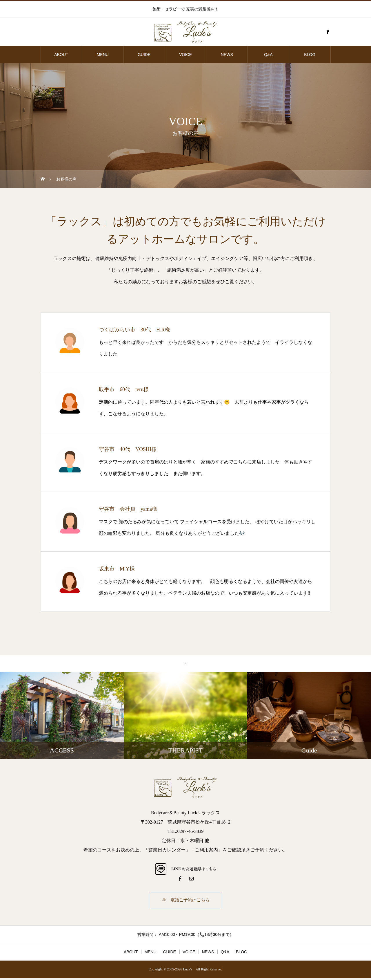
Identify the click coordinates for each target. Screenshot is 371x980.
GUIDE (144, 55)
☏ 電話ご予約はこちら (185, 901)
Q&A (268, 55)
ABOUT (61, 55)
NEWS (227, 55)
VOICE (185, 55)
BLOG (310, 55)
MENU (103, 55)
